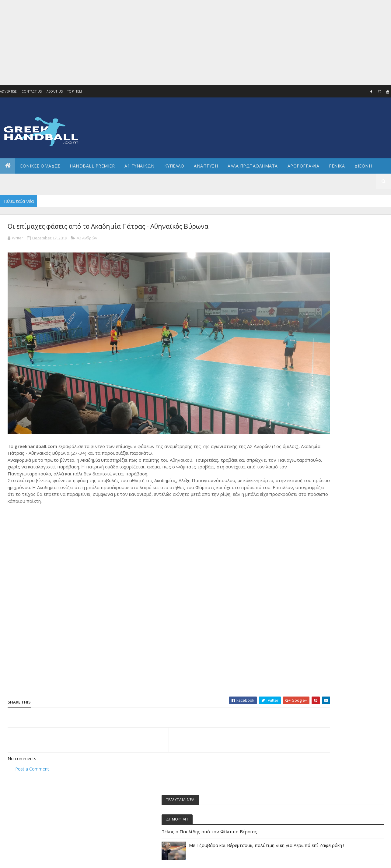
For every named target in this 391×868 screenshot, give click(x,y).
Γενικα (337, 166)
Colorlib (35, 860)
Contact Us (32, 91)
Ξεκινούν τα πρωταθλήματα (327, 315)
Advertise (9, 91)
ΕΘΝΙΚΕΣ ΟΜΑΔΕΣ (40, 166)
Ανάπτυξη (310, 439)
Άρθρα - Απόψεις (316, 388)
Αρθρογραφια (304, 166)
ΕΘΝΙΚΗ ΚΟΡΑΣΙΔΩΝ (318, 511)
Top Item (75, 91)
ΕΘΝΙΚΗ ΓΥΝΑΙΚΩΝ (317, 490)
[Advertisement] (183, 43)
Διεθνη (363, 166)
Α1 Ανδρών (311, 398)
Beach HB (310, 377)
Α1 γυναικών (312, 408)
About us (55, 91)
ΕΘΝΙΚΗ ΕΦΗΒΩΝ (315, 501)
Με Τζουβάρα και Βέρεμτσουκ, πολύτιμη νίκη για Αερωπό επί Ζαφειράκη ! (354, 294)
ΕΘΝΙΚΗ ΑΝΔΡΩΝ (315, 480)
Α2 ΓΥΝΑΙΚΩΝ (312, 429)
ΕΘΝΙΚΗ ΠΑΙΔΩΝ (315, 542)
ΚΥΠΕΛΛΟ (174, 166)
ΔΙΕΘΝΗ (308, 459)
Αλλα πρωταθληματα (253, 166)
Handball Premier (92, 166)
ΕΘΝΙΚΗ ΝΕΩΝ (313, 532)
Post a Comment (32, 744)
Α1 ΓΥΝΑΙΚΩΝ (140, 166)
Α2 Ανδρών (87, 239)
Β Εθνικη (309, 449)
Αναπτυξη (206, 166)
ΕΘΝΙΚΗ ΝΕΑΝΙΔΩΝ (317, 521)
